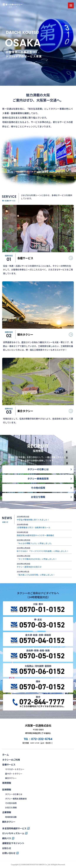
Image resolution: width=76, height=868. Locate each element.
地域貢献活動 (11, 817)
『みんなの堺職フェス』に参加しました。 (35, 543)
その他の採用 (38, 488)
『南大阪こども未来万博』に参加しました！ (36, 575)
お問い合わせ (9, 853)
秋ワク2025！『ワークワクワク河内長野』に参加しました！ (43, 551)
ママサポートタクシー (15, 769)
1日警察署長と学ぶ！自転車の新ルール (34, 527)
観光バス (7, 838)
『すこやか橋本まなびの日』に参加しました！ (37, 559)
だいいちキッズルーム (13, 833)
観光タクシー (9, 822)
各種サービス (9, 764)
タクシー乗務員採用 (38, 479)
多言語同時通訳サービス (14, 828)
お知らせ (7, 848)
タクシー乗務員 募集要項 (16, 799)
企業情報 (7, 812)
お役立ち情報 (38, 497)
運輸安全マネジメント (13, 843)
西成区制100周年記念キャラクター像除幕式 (35, 535)
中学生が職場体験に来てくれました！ (33, 520)
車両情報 (7, 783)
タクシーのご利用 (11, 760)
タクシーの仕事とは (38, 469)
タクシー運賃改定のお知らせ (29, 567)
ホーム (6, 755)
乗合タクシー (11, 778)
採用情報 (7, 789)
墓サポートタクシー (14, 774)
